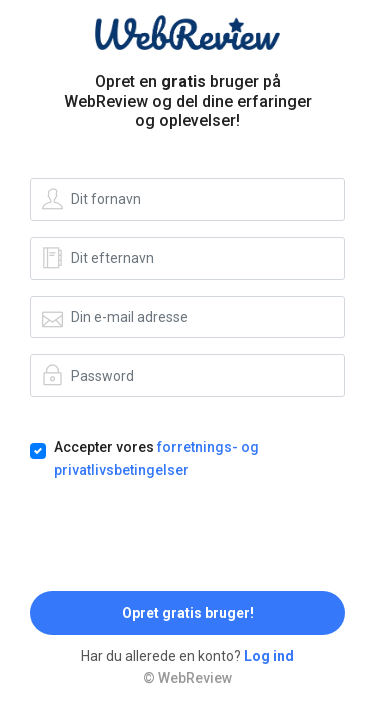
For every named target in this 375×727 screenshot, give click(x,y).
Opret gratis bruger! (188, 613)
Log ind (269, 656)
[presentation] (182, 536)
